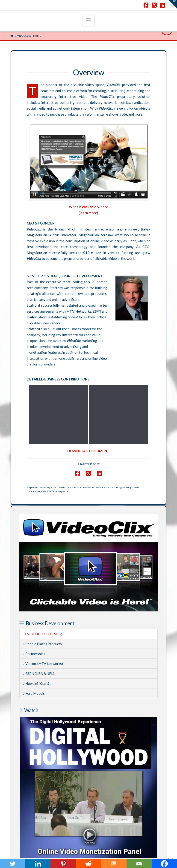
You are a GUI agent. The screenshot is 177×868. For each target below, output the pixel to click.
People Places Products (42, 582)
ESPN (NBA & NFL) (38, 612)
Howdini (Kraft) (36, 622)
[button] (88, 20)
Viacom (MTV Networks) (43, 602)
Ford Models (34, 632)
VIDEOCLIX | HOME (43, 572)
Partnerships (34, 592)
